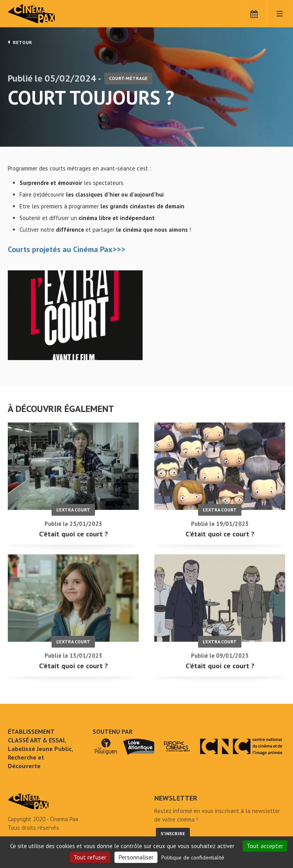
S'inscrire (173, 833)
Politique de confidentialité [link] (193, 857)
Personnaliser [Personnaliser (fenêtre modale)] (136, 857)
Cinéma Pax (43, 14)
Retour (20, 42)
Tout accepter (265, 846)
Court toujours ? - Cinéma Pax (28, 801)
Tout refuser (90, 857)
